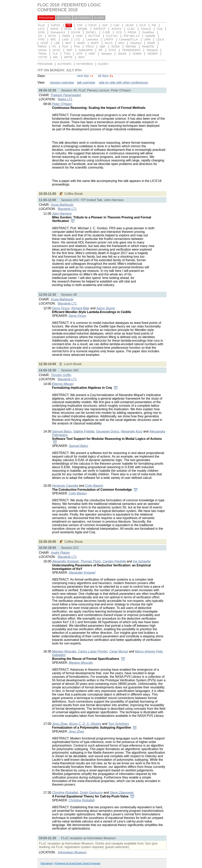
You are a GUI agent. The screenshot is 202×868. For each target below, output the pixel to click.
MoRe (81, 43)
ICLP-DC (112, 36)
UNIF (92, 54)
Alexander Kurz (131, 431)
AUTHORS (64, 18)
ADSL (68, 29)
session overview (62, 83)
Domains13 (58, 32)
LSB (57, 43)
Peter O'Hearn (62, 104)
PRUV (90, 47)
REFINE (131, 47)
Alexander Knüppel (65, 561)
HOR (79, 36)
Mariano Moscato (64, 651)
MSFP (95, 43)
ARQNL (83, 29)
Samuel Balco (62, 431)
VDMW (137, 54)
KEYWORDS (82, 18)
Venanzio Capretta (65, 486)
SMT (70, 50)
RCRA (116, 47)
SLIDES (99, 18)
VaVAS (122, 54)
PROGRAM (46, 18)
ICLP (143, 25)
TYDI (67, 54)
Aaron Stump (106, 308)
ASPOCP (100, 29)
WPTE (68, 57)
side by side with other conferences (123, 83)
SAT (105, 25)
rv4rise (42, 50)
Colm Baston (94, 486)
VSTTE (43, 57)
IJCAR (129, 25)
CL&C (131, 29)
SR (100, 50)
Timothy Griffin (61, 375)
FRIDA (132, 32)
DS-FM (76, 32)
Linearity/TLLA (129, 39)
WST (82, 57)
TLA (55, 54)
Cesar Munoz (119, 651)
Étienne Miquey (63, 384)
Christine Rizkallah (65, 793)
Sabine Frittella (84, 431)
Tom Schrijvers (118, 724)
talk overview (86, 83)
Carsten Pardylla (114, 561)
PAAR (151, 43)
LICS (41, 29)
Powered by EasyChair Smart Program (78, 863)
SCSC (57, 50)
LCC (77, 39)
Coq (159, 29)
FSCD (93, 25)
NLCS (109, 43)
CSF (80, 25)
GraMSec (148, 32)
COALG (146, 29)
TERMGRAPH (131, 50)
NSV (121, 43)
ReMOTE (148, 47)
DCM (41, 32)
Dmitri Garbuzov (91, 793)
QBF (103, 47)
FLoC (42, 25)
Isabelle (150, 36)
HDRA (66, 36)
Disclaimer (47, 863)
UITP (79, 54)
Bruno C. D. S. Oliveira (85, 724)
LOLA (160, 39)
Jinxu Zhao (60, 724)
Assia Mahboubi (62, 205)
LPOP (44, 43)
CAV (116, 25)
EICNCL (91, 32)
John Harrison (62, 214)
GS (40, 36)
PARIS (42, 47)
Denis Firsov (61, 308)
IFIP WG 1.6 (132, 36)
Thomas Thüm (91, 561)
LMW (147, 39)
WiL (56, 57)
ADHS (54, 29)
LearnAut (92, 39)
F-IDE (106, 32)
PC (54, 47)
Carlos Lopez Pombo (93, 651)
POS (77, 47)
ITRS (41, 39)
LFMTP (109, 39)
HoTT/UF (94, 36)
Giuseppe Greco (108, 431)
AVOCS (116, 29)
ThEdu (42, 54)
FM (154, 25)
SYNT (112, 50)
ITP (69, 25)
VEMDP (152, 54)
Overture (136, 43)
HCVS (52, 36)
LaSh (65, 39)
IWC (53, 39)
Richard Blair (80, 308)
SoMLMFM (86, 50)
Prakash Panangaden (66, 95)
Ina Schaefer (142, 561)
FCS (119, 32)
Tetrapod (152, 50)
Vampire (107, 54)
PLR (65, 47)
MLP (68, 43)
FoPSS (55, 25)
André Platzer (60, 553)
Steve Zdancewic (122, 793)
